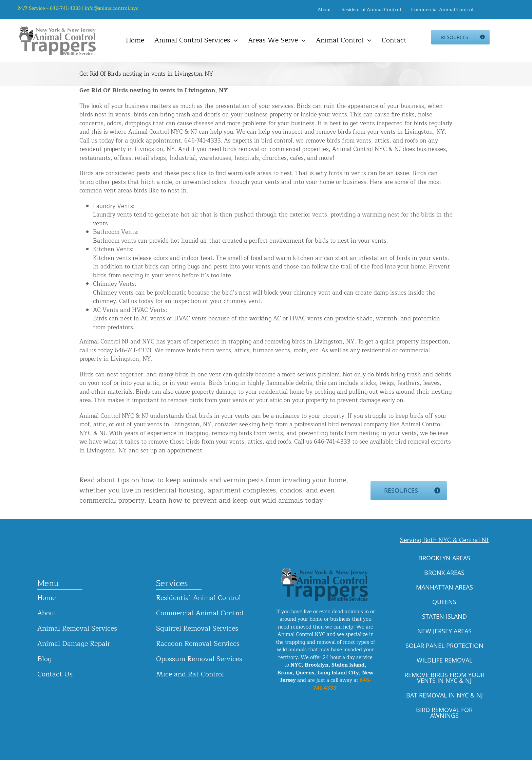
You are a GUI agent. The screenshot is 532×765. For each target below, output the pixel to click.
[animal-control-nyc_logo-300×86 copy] (58, 29)
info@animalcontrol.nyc (112, 8)
